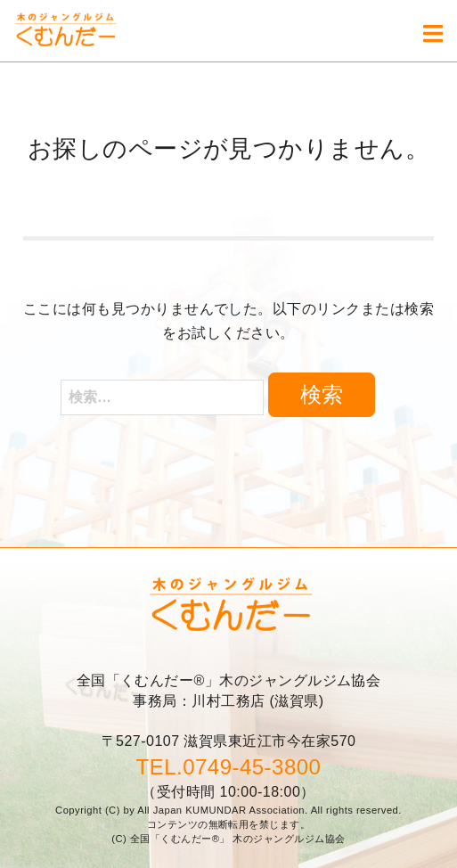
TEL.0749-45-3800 (229, 767)
